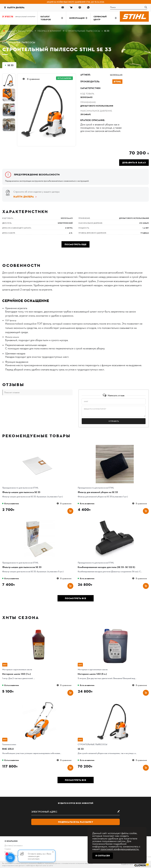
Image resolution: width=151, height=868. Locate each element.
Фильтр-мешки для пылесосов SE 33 (22, 567)
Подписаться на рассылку (76, 822)
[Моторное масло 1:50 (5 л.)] (115, 628)
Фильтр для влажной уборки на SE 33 (98, 492)
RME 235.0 (8, 749)
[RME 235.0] (39, 703)
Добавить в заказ (134, 163)
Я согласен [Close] (103, 856)
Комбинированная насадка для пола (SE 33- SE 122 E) (106, 567)
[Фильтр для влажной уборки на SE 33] (115, 446)
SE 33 (81, 749)
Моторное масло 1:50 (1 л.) (17, 674)
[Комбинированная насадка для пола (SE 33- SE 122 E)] (115, 521)
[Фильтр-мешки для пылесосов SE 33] (39, 521)
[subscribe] (75, 812)
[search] (129, 7)
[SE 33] (115, 703)
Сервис (8, 849)
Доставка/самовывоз (13, 845)
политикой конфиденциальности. (120, 849)
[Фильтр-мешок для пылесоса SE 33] (39, 446)
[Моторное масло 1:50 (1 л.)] (39, 628)
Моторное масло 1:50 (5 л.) (92, 674)
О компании (11, 841)
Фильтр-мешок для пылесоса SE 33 (21, 492)
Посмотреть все (75, 598)
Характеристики (90, 88)
